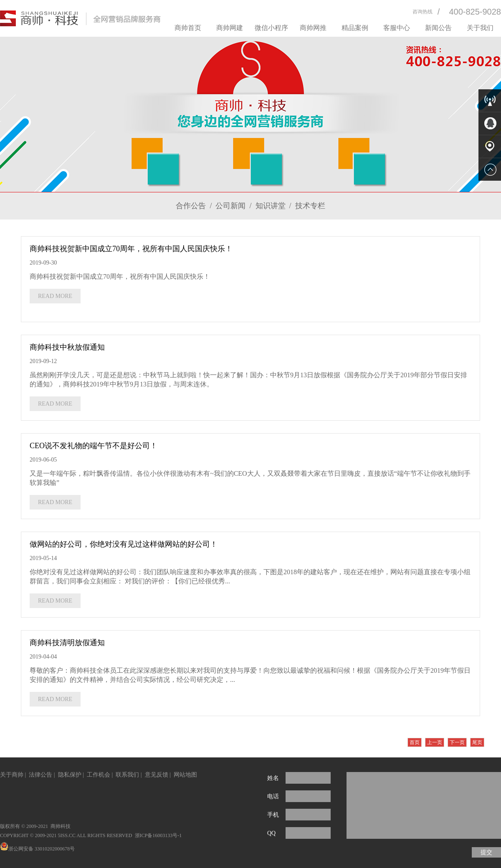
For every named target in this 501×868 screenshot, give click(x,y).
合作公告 (191, 206)
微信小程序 (271, 28)
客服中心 (397, 28)
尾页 (477, 742)
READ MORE (55, 296)
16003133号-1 (167, 835)
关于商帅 (12, 775)
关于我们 (480, 28)
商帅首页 (188, 28)
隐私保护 (70, 775)
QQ (271, 833)
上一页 (435, 742)
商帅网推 (313, 28)
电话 (273, 796)
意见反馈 (157, 775)
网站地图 (185, 775)
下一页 (457, 742)
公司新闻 (230, 206)
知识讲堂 (271, 206)
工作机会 (99, 775)
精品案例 (355, 28)
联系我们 (127, 775)
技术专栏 (310, 206)
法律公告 (40, 775)
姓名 (273, 778)
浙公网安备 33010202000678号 (37, 849)
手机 (273, 815)
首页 (415, 742)
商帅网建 (230, 28)
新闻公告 (438, 28)
